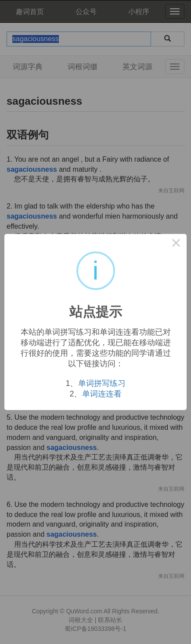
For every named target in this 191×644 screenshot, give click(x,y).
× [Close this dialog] (176, 244)
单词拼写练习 (102, 383)
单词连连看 (102, 394)
